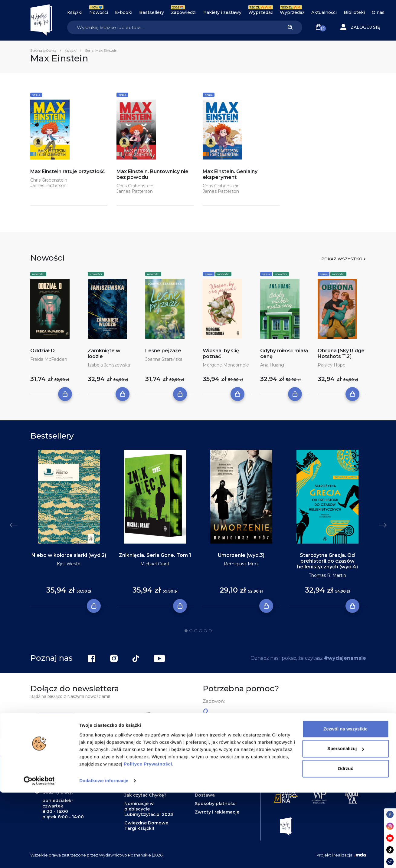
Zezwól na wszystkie (345, 804)
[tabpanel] (69, 528)
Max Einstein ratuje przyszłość (67, 171)
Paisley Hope (332, 365)
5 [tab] (205, 631)
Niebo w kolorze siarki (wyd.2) (69, 555)
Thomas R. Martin (327, 575)
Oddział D (43, 351)
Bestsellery (152, 12)
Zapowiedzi (184, 12)
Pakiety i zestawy (222, 12)
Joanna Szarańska (164, 359)
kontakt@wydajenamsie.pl (254, 741)
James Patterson (48, 186)
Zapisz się (56, 722)
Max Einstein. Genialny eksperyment (230, 174)
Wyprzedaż (261, 12)
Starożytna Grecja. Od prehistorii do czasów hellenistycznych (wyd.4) (327, 561)
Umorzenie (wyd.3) (241, 555)
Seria (36, 95)
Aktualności (324, 12)
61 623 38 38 (229, 715)
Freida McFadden (49, 359)
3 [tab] (196, 631)
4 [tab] (201, 631)
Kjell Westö (69, 564)
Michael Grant (155, 564)
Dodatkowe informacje (104, 856)
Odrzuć (345, 844)
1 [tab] (186, 631)
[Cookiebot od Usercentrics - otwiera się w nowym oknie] (39, 856)
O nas (378, 12)
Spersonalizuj (346, 824)
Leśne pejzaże (163, 351)
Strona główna (43, 50)
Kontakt (204, 770)
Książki (75, 12)
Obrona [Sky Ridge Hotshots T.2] (341, 353)
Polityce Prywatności (148, 839)
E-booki (124, 12)
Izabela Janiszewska (109, 365)
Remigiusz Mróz (241, 564)
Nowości (99, 12)
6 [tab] (210, 631)
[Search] (173, 27)
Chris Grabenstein (49, 180)
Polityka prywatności (218, 787)
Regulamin (207, 778)
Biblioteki (354, 12)
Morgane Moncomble (226, 365)
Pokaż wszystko (342, 259)
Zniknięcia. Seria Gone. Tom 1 (155, 555)
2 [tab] (191, 631)
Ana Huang (272, 365)
